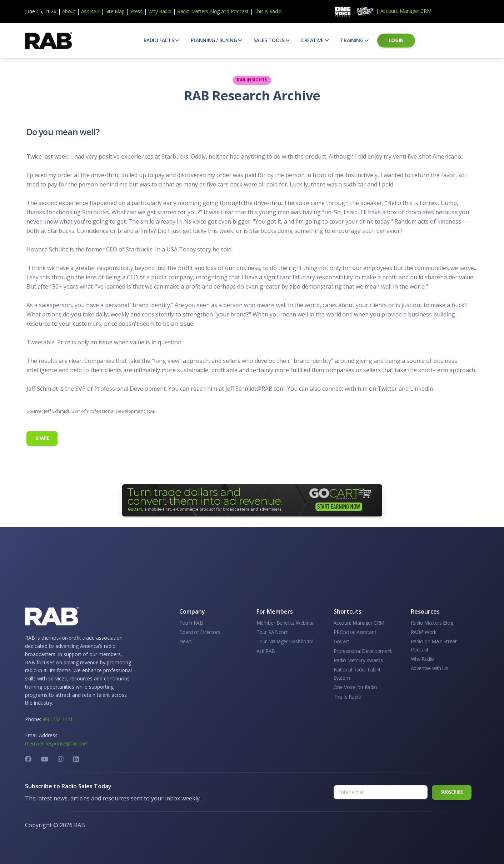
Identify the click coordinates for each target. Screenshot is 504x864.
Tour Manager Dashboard (285, 641)
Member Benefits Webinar (285, 623)
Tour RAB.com (273, 632)
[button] (161, 40)
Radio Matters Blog (198, 11)
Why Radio (160, 11)
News (186, 641)
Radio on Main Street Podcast (434, 645)
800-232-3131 (58, 719)
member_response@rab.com (57, 743)
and (225, 11)
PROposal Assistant (355, 632)
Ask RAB (90, 11)
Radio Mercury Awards (358, 660)
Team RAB (191, 623)
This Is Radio (348, 697)
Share (42, 438)
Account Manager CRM (406, 11)
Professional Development (363, 651)
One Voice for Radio (355, 687)
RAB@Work (424, 632)
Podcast (240, 11)
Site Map (115, 11)
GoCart (341, 641)
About (69, 11)
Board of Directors (200, 632)
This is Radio (268, 11)
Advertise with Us (430, 668)
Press (136, 11)
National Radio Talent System (357, 673)
